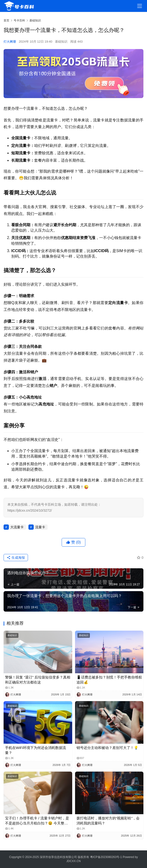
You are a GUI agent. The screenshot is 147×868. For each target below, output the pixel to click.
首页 (6, 20)
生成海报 (16, 558)
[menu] (140, 6)
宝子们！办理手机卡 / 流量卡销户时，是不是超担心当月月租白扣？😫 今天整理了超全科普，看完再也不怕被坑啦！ (37, 821)
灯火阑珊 (10, 42)
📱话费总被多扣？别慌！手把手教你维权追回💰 (109, 680)
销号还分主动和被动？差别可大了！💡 (107, 748)
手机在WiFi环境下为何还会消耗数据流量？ (35, 750)
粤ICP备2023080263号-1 (106, 857)
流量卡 (40, 527)
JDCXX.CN (73, 861)
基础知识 (61, 42)
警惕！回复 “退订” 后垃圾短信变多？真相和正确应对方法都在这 (38, 680)
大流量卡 (17, 527)
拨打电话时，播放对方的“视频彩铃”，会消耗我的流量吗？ (108, 821)
